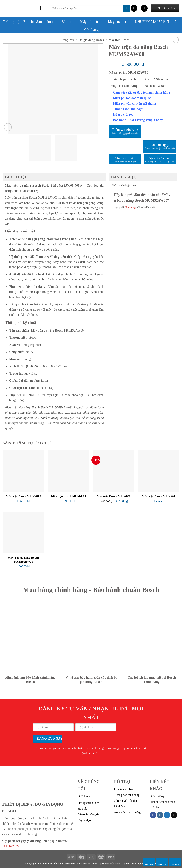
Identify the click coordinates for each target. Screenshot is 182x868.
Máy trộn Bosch (119, 40)
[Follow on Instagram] (160, 815)
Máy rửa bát (114, 22)
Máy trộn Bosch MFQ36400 (23, 496)
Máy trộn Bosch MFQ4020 (114, 496)
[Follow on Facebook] (153, 815)
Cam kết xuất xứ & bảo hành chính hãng (142, 92)
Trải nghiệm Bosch (19, 22)
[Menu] (43, 8)
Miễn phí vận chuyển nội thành (135, 103)
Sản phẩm (44, 22)
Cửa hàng (175, 862)
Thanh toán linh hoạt (128, 109)
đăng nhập (131, 207)
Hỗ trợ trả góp (123, 114)
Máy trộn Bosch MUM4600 (68, 496)
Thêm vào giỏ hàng (125, 130)
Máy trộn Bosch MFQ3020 (159, 496)
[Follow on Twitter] (167, 815)
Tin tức (173, 22)
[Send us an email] (174, 815)
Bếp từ (63, 22)
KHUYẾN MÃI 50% (147, 22)
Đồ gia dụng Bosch (91, 40)
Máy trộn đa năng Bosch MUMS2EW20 (23, 560)
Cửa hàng (91, 30)
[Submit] (126, 8)
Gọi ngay (149, 862)
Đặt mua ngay (160, 145)
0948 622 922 (11, 846)
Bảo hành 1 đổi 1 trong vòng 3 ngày (138, 120)
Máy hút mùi (86, 22)
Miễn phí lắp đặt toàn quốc (132, 98)
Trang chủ (67, 40)
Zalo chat (162, 862)
